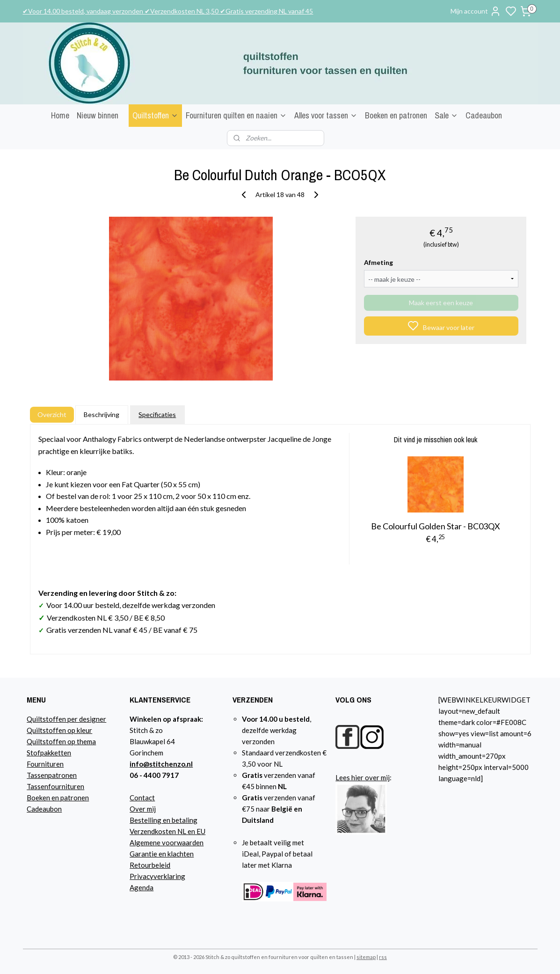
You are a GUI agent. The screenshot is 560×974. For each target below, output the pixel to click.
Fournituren (45, 764)
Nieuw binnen (98, 115)
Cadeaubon (484, 115)
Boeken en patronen (396, 115)
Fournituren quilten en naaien (236, 115)
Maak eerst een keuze (441, 303)
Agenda (142, 887)
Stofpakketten (49, 753)
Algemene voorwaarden (167, 842)
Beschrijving (102, 414)
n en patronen (68, 798)
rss (383, 957)
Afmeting (378, 262)
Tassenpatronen (52, 775)
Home (60, 115)
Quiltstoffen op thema (61, 741)
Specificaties (157, 414)
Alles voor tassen (326, 115)
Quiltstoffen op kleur (59, 730)
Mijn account (476, 11)
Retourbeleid (150, 865)
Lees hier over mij (363, 777)
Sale (446, 115)
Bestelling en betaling (164, 820)
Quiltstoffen (155, 115)
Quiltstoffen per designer (66, 719)
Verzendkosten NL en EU (167, 831)
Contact (142, 798)
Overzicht (51, 414)
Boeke (36, 798)
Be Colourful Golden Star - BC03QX (436, 526)
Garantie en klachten (162, 854)
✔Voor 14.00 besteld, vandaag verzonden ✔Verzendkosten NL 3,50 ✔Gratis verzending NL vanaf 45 (168, 11)
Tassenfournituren (55, 786)
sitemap (366, 957)
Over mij (143, 809)
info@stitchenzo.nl (161, 764)
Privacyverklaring (157, 876)
